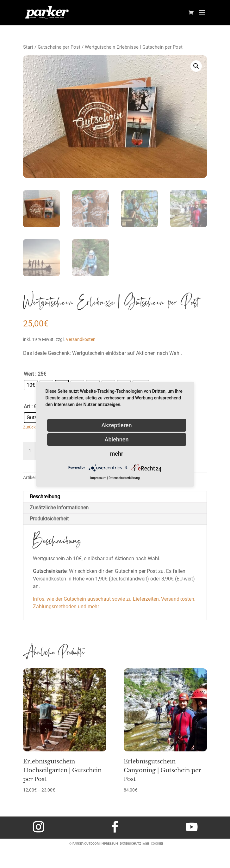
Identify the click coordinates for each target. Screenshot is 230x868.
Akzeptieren (116, 425)
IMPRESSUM (109, 844)
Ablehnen (117, 439)
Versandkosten (81, 340)
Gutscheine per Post (59, 47)
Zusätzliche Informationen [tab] (59, 508)
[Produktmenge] (33, 451)
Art (27, 407)
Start (28, 47)
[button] (196, 66)
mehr (117, 454)
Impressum (98, 478)
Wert (29, 374)
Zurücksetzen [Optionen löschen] (35, 427)
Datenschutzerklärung (124, 478)
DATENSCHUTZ (131, 844)
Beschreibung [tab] (45, 497)
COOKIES (157, 844)
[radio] (31, 385)
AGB (146, 844)
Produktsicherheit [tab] (49, 519)
